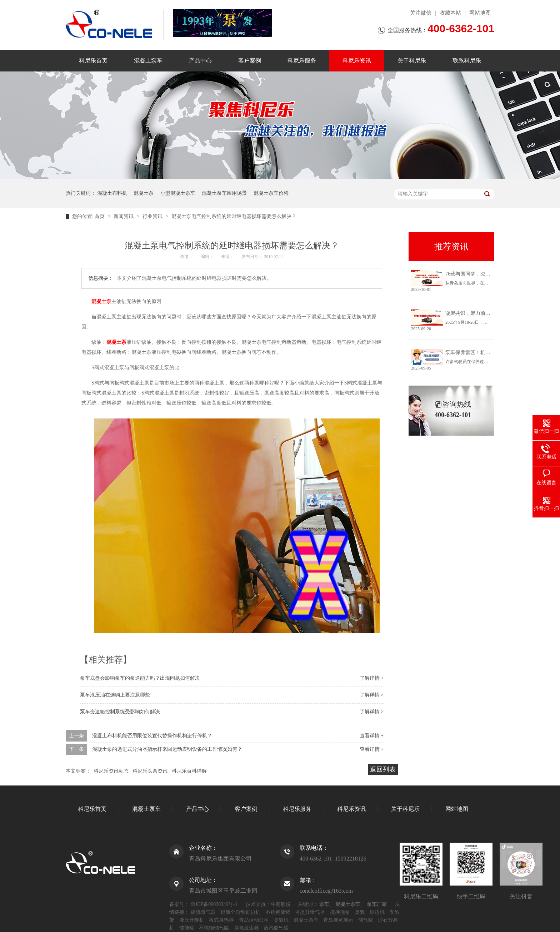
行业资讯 (153, 216)
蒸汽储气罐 (276, 928)
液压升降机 (192, 920)
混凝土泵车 (148, 61)
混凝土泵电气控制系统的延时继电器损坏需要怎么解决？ (234, 216)
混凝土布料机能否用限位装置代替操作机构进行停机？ (152, 736)
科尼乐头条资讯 (150, 771)
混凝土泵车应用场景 (224, 193)
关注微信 (421, 13)
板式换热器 (221, 920)
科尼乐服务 (302, 61)
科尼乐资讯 (357, 61)
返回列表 (383, 769)
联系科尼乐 (467, 61)
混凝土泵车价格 (271, 193)
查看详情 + (372, 736)
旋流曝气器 (203, 912)
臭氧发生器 (246, 928)
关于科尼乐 (412, 61)
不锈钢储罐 (278, 912)
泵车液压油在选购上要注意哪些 (115, 695)
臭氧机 (281, 920)
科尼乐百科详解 (189, 771)
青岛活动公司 (254, 920)
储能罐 (187, 928)
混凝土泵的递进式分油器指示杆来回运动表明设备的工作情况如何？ (167, 749)
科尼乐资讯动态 (111, 771)
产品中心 (200, 61)
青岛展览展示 (338, 920)
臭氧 (360, 912)
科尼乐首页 (93, 61)
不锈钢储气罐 (214, 928)
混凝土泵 (144, 193)
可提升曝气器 (310, 912)
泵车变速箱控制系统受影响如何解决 (120, 712)
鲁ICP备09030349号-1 (214, 904)
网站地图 (480, 13)
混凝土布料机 (112, 193)
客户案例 (250, 61)
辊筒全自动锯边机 (240, 912)
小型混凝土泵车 (178, 193)
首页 (100, 216)
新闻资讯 (124, 216)
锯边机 (377, 912)
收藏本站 (450, 13)
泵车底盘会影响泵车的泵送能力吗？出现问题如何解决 (140, 678)
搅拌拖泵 (340, 912)
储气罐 (366, 920)
